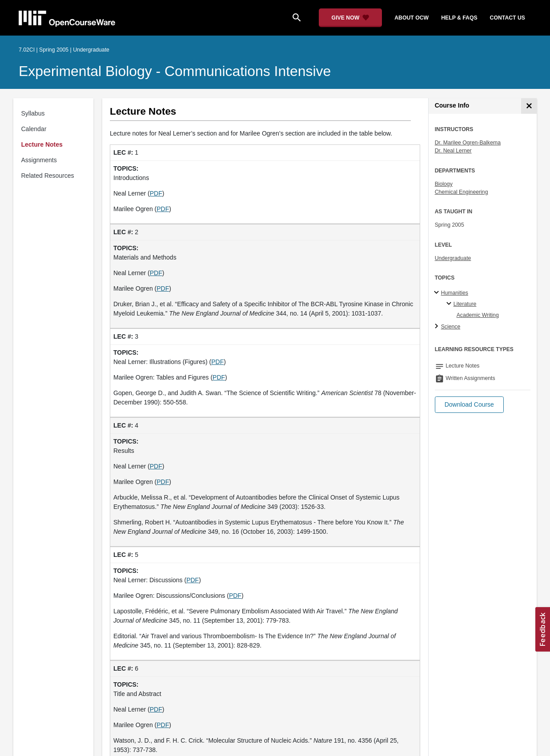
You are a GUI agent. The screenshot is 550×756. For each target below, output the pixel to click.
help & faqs (459, 18)
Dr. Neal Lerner (453, 151)
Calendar (34, 129)
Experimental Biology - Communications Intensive (175, 71)
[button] (469, 405)
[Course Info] (529, 106)
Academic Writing (478, 315)
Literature (465, 304)
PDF (156, 193)
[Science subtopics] (438, 327)
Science (451, 327)
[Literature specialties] (450, 304)
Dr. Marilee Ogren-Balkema (468, 143)
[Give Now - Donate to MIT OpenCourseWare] (351, 18)
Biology (444, 184)
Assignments (39, 160)
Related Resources (48, 176)
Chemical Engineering (462, 192)
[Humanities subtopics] (438, 293)
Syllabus (33, 113)
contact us (508, 18)
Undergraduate (453, 258)
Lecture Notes (42, 144)
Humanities (455, 293)
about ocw (411, 18)
